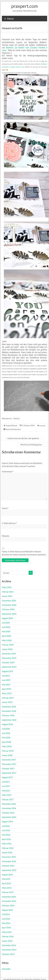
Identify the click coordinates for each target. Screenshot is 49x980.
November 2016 (9, 808)
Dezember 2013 (9, 945)
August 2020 (7, 618)
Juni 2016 (6, 830)
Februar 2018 (8, 751)
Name (5, 508)
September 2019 (9, 667)
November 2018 (9, 711)
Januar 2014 (7, 941)
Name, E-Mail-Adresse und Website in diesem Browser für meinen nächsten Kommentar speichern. (24, 553)
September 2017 (9, 773)
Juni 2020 (6, 627)
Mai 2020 (6, 631)
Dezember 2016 (9, 804)
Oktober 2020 (8, 609)
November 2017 (9, 764)
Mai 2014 (6, 923)
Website (6, 536)
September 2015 (9, 870)
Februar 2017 (8, 799)
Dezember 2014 (9, 897)
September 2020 (9, 614)
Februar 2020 (8, 645)
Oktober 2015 (8, 866)
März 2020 (7, 640)
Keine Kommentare (13, 429)
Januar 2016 (7, 852)
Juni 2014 (6, 919)
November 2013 (9, 950)
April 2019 (6, 689)
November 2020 (9, 605)
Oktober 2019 (8, 662)
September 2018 (9, 720)
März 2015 (7, 888)
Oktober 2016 (8, 813)
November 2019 (9, 658)
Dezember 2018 (9, 707)
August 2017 (7, 777)
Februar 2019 (8, 698)
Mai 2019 (6, 684)
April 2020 (6, 636)
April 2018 (6, 742)
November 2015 (9, 861)
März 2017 (7, 795)
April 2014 (6, 928)
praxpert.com (24, 6)
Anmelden (6, 969)
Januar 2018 (7, 755)
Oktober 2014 (8, 905)
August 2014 (7, 910)
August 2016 (7, 821)
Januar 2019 (7, 702)
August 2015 (7, 874)
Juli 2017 (6, 782)
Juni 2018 (6, 733)
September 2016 (9, 817)
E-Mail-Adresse (9, 523)
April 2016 (6, 839)
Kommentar (8, 471)
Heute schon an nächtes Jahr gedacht (22, 438)
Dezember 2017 (9, 760)
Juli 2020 (6, 623)
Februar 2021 (8, 592)
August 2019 (7, 671)
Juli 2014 (6, 914)
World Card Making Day (32, 445)
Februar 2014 (8, 936)
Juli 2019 (6, 676)
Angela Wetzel (11, 425)
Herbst (16, 418)
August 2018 (7, 724)
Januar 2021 (7, 596)
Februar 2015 (8, 892)
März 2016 (7, 844)
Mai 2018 (6, 737)
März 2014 (7, 932)
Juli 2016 (6, 826)
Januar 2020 (7, 649)
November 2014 (9, 901)
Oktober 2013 (8, 954)
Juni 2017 (6, 786)
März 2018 (7, 746)
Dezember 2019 (9, 654)
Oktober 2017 (8, 768)
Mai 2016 (6, 835)
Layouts (42, 425)
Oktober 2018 (8, 715)
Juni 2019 (6, 680)
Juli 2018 (6, 729)
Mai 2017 (6, 791)
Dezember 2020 (9, 600)
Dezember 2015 (9, 857)
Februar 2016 (8, 848)
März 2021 (7, 587)
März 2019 (7, 693)
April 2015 (6, 883)
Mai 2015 (6, 879)
